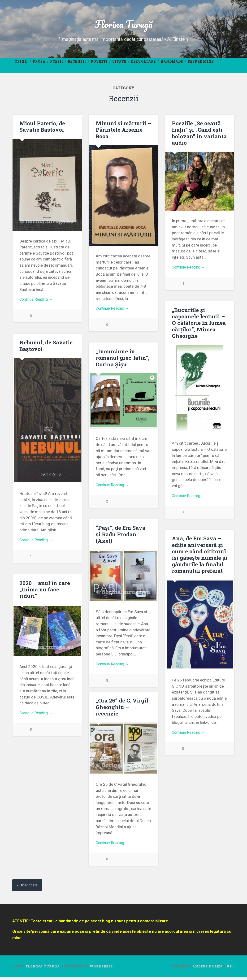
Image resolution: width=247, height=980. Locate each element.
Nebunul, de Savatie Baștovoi (46, 348)
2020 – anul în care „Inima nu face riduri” (44, 592)
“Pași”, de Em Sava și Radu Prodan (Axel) (123, 533)
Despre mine (201, 64)
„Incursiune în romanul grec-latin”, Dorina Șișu (122, 360)
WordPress (101, 969)
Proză (39, 64)
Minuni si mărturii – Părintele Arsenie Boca (123, 132)
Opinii (21, 64)
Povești (99, 64)
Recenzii (77, 64)
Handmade (172, 64)
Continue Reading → (37, 302)
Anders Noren (207, 969)
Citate (119, 64)
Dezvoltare (143, 64)
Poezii (57, 64)
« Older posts (28, 888)
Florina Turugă (124, 25)
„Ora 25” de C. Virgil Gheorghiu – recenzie (122, 709)
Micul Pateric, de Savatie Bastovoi (42, 129)
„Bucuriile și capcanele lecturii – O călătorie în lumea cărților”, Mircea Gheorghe (198, 325)
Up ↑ (231, 969)
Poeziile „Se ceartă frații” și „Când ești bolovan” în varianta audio (199, 135)
